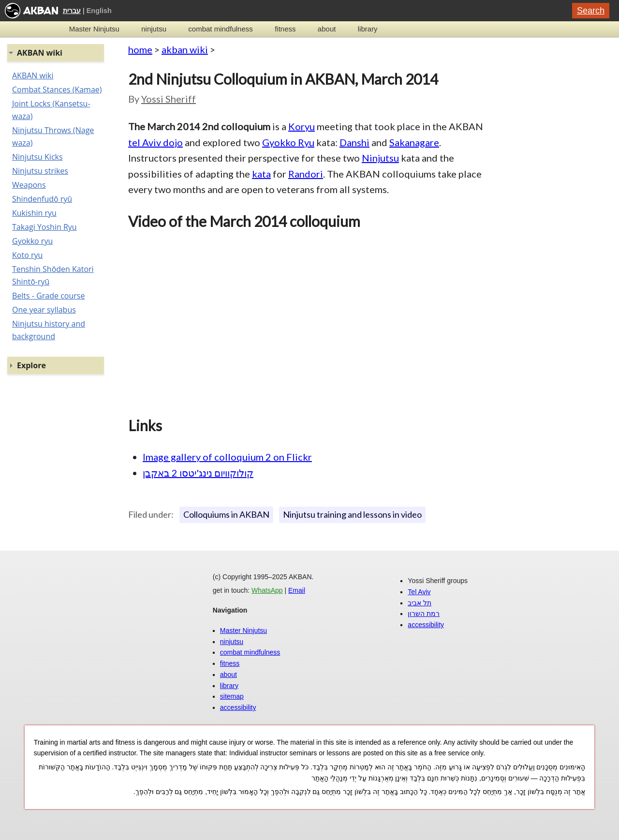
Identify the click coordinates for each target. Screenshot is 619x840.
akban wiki (185, 49)
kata (261, 174)
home (140, 49)
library (368, 29)
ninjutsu (154, 29)
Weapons (29, 185)
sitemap (232, 696)
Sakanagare (414, 142)
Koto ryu (27, 255)
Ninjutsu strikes (40, 171)
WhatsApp (267, 590)
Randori (306, 174)
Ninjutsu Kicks (37, 157)
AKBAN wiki (33, 75)
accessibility (238, 707)
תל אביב (420, 603)
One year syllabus (44, 310)
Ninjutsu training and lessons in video (352, 514)
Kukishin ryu (34, 213)
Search (591, 11)
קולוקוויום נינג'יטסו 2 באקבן (198, 473)
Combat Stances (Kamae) (57, 90)
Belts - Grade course (48, 296)
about (327, 29)
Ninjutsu (380, 158)
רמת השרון (424, 614)
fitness (285, 29)
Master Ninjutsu (94, 29)
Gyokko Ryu (288, 142)
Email (297, 590)
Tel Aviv (419, 592)
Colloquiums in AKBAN (226, 514)
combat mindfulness (220, 29)
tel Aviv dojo (155, 142)
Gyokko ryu (32, 241)
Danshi (354, 142)
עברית (72, 11)
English (99, 11)
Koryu (302, 126)
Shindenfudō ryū (42, 199)
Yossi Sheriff (169, 99)
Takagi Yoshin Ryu (44, 227)
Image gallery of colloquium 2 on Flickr (227, 457)
